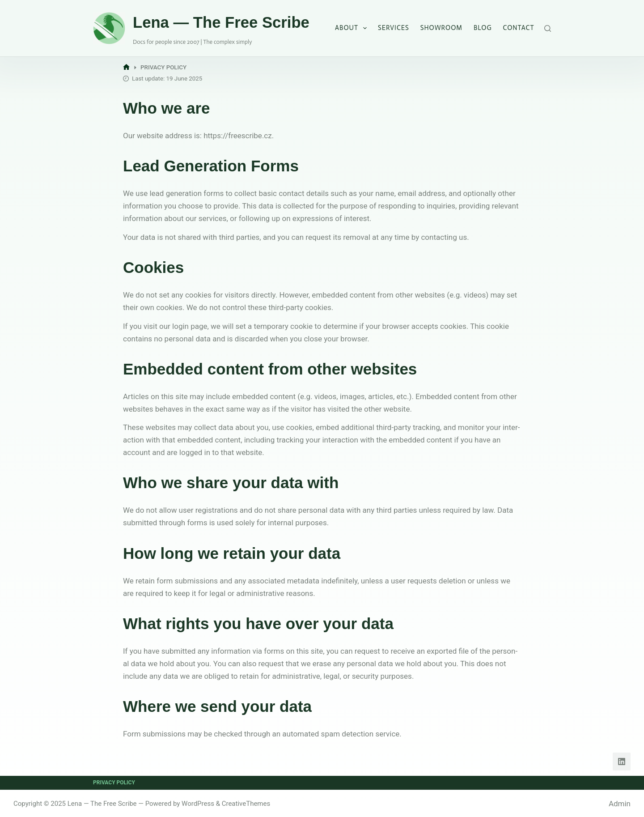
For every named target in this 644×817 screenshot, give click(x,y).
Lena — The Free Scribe (221, 22)
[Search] (548, 28)
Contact (519, 28)
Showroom (441, 28)
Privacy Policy (114, 783)
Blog (483, 28)
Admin (620, 804)
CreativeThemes (246, 804)
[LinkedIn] (622, 762)
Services (394, 28)
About (353, 28)
